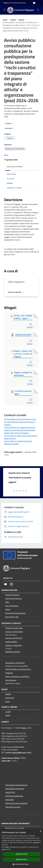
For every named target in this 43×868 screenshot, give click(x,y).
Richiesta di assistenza (14, 796)
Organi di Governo (12, 595)
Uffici (7, 602)
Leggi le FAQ (10, 792)
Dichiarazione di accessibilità (16, 803)
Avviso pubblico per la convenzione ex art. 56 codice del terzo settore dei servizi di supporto (20, 422)
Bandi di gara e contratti (15, 828)
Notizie (21, 20)
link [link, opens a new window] (9, 849)
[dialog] (21, 848)
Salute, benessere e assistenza (17, 676)
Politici (8, 609)
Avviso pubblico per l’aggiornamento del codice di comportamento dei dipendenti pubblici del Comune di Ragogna (20, 430)
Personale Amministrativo (15, 613)
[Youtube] (6, 584)
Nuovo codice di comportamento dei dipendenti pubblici (18, 442)
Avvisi (8, 701)
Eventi (8, 715)
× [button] (40, 831)
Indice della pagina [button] (15, 167)
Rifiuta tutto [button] (21, 859)
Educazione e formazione (15, 663)
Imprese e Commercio (14, 638)
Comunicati (10, 698)
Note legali (9, 800)
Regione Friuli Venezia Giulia (15, 3)
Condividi (10, 124)
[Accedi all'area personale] (34, 3)
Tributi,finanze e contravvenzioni (18, 669)
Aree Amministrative (13, 598)
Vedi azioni (10, 128)
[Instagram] (11, 584)
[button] (22, 864)
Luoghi (8, 712)
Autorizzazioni (11, 680)
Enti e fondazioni (12, 606)
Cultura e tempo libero (14, 632)
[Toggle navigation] (5, 10)
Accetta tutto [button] (21, 854)
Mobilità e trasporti (13, 652)
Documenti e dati (12, 617)
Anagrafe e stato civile (14, 628)
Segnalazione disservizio (15, 789)
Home (5, 20)
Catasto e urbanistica (14, 645)
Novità (13, 20)
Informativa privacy (13, 807)
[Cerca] (38, 10)
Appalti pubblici (11, 642)
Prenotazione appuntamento (16, 785)
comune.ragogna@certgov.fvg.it (18, 753)
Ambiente (9, 673)
